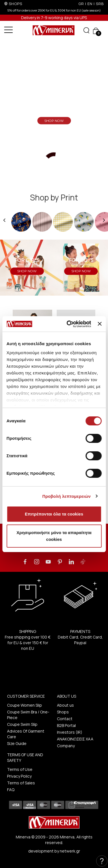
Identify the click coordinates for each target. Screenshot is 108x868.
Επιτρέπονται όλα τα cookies (54, 514)
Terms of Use (20, 769)
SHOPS (16, 4)
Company (66, 746)
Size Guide (17, 743)
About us (65, 705)
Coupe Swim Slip (22, 724)
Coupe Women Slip (25, 705)
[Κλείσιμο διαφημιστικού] (100, 324)
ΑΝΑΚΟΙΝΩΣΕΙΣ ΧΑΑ (75, 739)
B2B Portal (66, 725)
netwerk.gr (70, 851)
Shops (63, 712)
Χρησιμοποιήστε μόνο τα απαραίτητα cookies (54, 536)
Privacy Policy (19, 776)
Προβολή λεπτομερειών (67, 496)
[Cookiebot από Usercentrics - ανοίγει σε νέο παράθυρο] (68, 324)
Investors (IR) (70, 732)
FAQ (11, 790)
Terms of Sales (21, 783)
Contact (65, 719)
